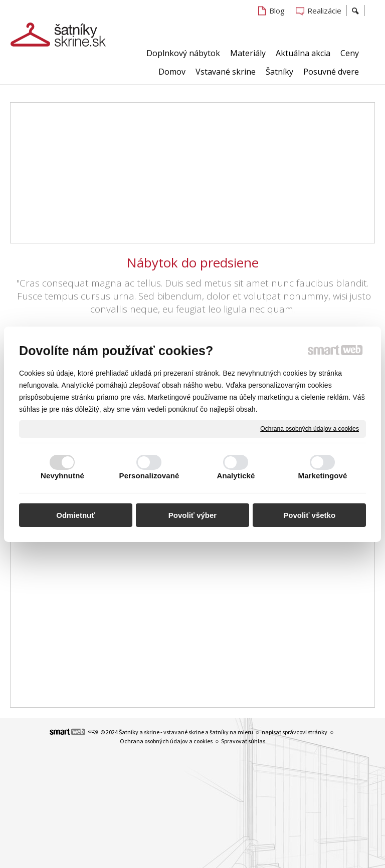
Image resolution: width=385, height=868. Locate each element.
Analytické (236, 476)
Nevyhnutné (62, 476)
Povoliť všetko (309, 515)
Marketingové (323, 476)
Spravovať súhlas (243, 741)
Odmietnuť (75, 515)
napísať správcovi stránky (295, 732)
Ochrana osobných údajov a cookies (310, 428)
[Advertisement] (192, 173)
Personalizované (149, 476)
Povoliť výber (192, 515)
